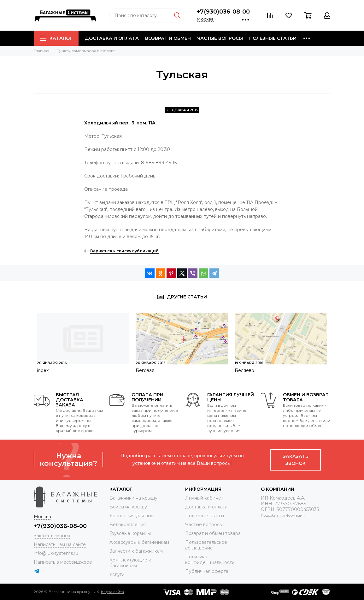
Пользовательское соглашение (206, 545)
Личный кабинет (204, 498)
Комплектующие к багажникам (130, 563)
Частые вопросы (220, 38)
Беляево (244, 370)
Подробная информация (283, 515)
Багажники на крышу (133, 498)
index (43, 370)
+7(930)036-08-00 (223, 12)
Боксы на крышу (128, 507)
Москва (205, 19)
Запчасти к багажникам (136, 551)
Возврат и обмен (168, 38)
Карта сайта (112, 592)
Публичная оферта (207, 571)
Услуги (117, 574)
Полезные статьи (273, 38)
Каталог (56, 38)
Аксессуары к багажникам (139, 542)
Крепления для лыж (132, 516)
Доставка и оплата (112, 38)
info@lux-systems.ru (56, 553)
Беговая (145, 370)
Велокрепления (128, 525)
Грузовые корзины (130, 533)
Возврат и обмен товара (213, 533)
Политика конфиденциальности (210, 560)
